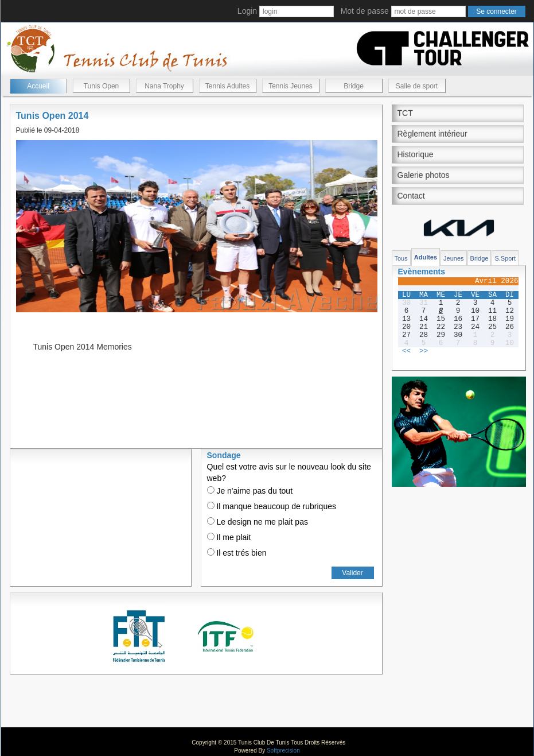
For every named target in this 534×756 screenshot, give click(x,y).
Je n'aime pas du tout (250, 491)
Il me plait (229, 537)
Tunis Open (102, 86)
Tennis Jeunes (291, 86)
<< (406, 351)
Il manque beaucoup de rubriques (272, 506)
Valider (352, 573)
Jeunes (453, 258)
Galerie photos (424, 175)
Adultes (426, 257)
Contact (411, 196)
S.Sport (505, 258)
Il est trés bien (237, 553)
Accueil (38, 86)
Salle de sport (417, 86)
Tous (401, 258)
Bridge (354, 86)
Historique (416, 154)
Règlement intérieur (432, 134)
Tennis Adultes (227, 86)
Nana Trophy (164, 86)
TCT (405, 113)
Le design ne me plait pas (258, 522)
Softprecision (283, 751)
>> (424, 351)
